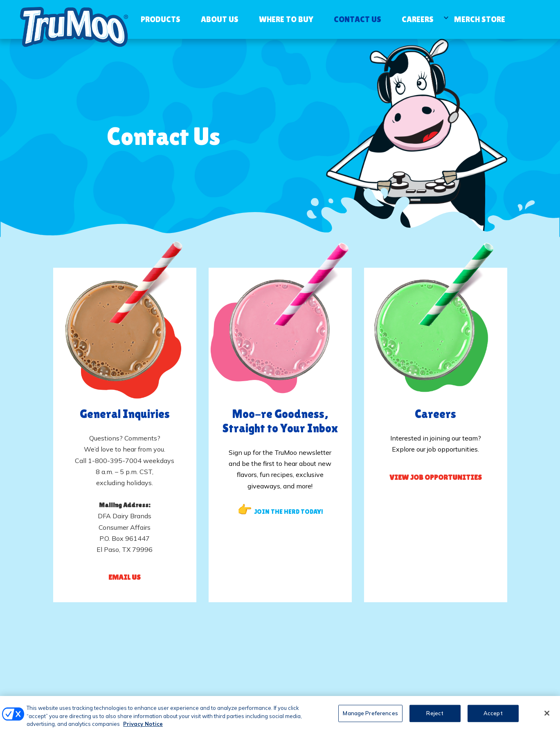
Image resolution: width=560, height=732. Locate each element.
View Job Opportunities (436, 477)
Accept (493, 717)
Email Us (125, 577)
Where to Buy (286, 19)
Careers (418, 19)
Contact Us (358, 19)
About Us (220, 19)
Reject (435, 717)
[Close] (547, 717)
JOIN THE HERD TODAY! (289, 512)
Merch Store (480, 19)
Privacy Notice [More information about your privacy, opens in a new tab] (143, 728)
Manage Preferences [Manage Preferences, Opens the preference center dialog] (370, 717)
